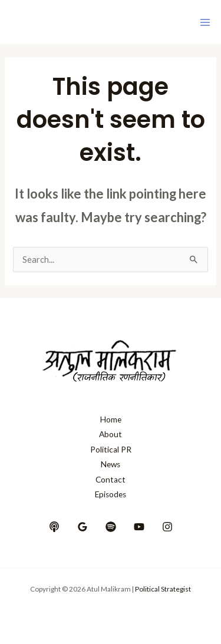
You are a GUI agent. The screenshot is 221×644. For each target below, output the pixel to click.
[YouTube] (139, 527)
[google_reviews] (83, 527)
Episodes (111, 494)
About (111, 434)
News (111, 464)
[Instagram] (167, 527)
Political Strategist (163, 589)
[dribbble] (111, 527)
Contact (111, 480)
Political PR (111, 450)
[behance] (54, 527)
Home (111, 420)
